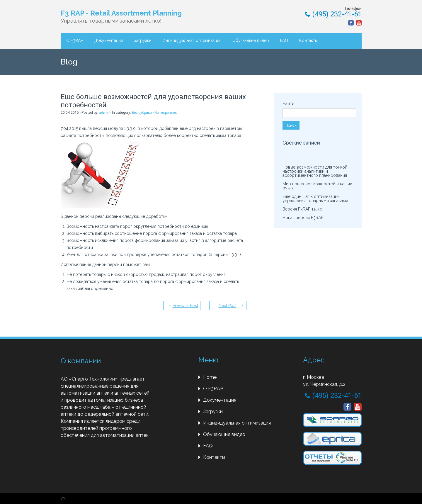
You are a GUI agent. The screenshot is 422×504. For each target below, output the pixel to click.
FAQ (284, 40)
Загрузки (143, 40)
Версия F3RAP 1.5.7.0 (302, 209)
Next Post (228, 306)
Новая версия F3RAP (303, 218)
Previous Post (185, 306)
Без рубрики (142, 113)
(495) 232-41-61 (333, 14)
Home (210, 377)
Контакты (308, 40)
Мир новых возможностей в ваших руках (317, 186)
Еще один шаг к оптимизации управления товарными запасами (315, 198)
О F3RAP (75, 40)
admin (104, 113)
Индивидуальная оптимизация (192, 40)
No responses (166, 113)
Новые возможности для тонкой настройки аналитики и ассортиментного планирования (315, 171)
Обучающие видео (251, 40)
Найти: (289, 103)
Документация (108, 40)
